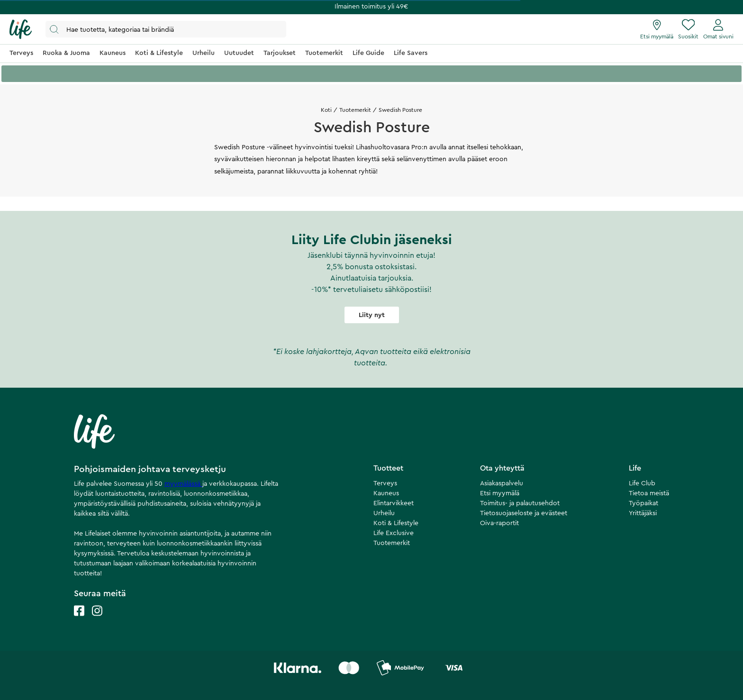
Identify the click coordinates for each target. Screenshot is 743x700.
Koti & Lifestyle (396, 523)
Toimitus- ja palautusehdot (520, 503)
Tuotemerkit (355, 110)
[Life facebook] (79, 620)
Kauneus (386, 493)
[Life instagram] (97, 620)
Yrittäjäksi (643, 513)
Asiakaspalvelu (502, 483)
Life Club (642, 483)
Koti (326, 110)
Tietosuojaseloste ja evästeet (524, 513)
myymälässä (183, 484)
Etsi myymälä (500, 493)
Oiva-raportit (499, 523)
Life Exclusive (394, 533)
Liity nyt (372, 315)
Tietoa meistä (649, 493)
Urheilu (384, 513)
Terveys (385, 483)
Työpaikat (643, 503)
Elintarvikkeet (394, 503)
